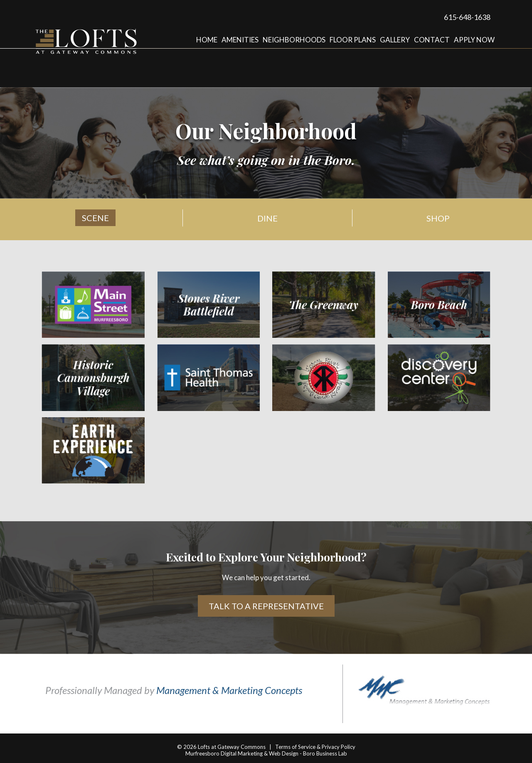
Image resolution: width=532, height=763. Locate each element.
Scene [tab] (95, 218)
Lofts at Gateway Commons (232, 747)
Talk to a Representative (266, 606)
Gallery (395, 40)
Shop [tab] (438, 218)
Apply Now (474, 40)
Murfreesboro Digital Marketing (224, 753)
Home (207, 40)
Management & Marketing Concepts (229, 690)
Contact (432, 40)
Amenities (240, 40)
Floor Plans (353, 40)
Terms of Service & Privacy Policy (315, 747)
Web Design (284, 753)
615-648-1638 (467, 17)
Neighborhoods (294, 40)
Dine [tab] (267, 218)
